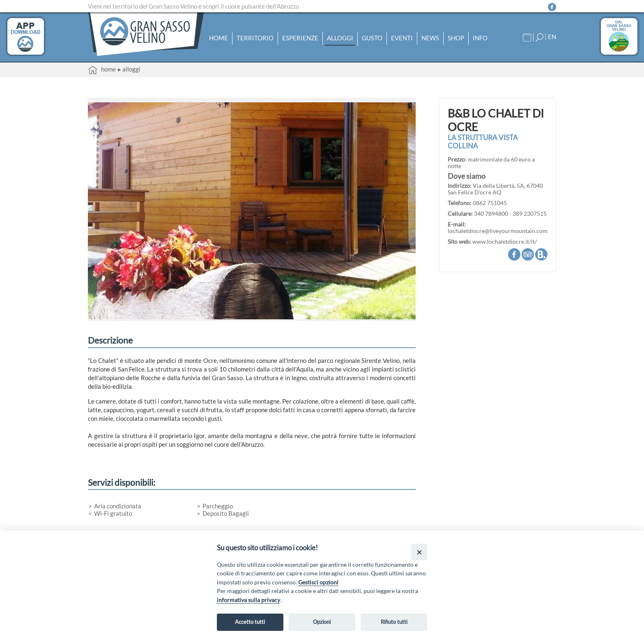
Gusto (372, 37)
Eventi (402, 37)
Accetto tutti (250, 622)
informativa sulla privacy (248, 600)
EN (552, 36)
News (430, 37)
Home (218, 37)
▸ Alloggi (129, 69)
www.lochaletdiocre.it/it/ (505, 242)
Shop (456, 37)
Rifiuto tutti (394, 622)
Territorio (255, 37)
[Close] (419, 552)
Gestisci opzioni (318, 582)
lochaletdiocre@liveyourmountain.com (498, 231)
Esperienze (300, 37)
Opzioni (322, 622)
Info (480, 37)
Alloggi (340, 37)
